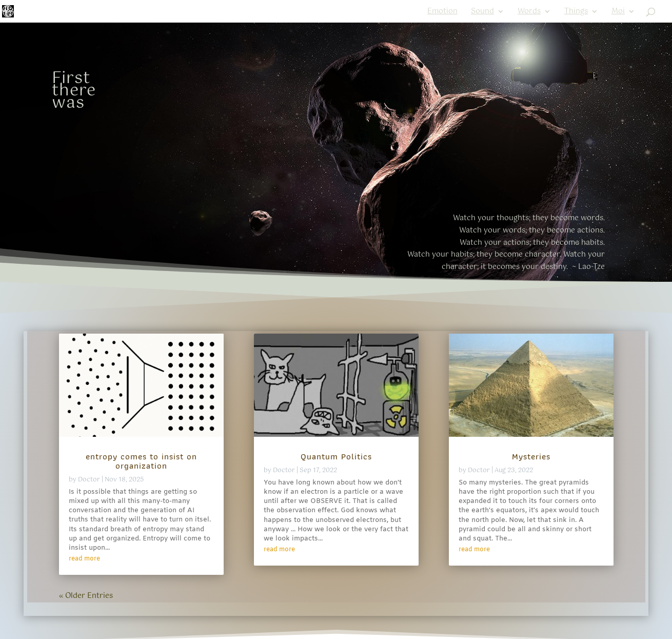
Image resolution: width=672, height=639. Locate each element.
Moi (618, 13)
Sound (482, 13)
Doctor (89, 480)
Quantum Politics (336, 456)
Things (576, 13)
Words (529, 13)
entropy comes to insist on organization (141, 461)
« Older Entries (86, 596)
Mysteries (531, 456)
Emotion (442, 13)
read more (84, 559)
